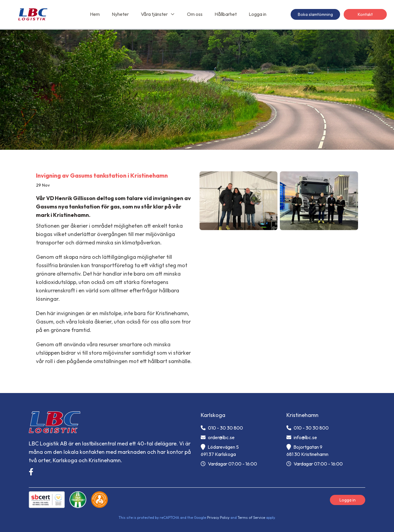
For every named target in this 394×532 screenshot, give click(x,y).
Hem (95, 14)
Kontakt (365, 14)
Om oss (195, 14)
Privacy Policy (218, 517)
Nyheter (120, 14)
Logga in (258, 14)
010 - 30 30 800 (222, 428)
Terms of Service (251, 517)
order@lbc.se (218, 437)
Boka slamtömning (315, 14)
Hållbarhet (226, 14)
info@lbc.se (302, 437)
